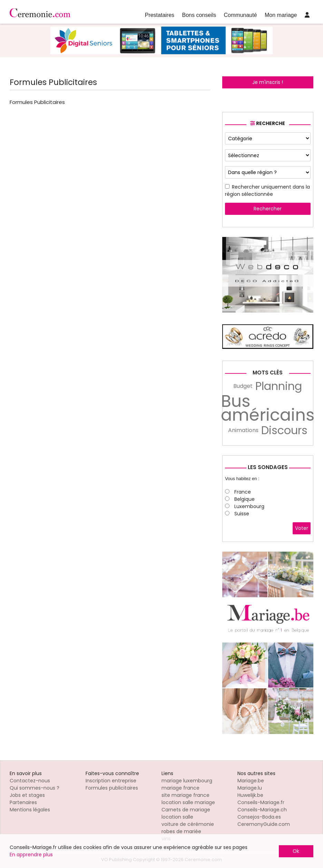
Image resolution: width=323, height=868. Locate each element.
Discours (284, 430)
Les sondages (268, 467)
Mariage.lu (250, 788)
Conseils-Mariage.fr (261, 802)
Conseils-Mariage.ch (262, 810)
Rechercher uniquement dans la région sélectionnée (267, 190)
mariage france (180, 788)
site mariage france (185, 795)
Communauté (241, 15)
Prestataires (160, 15)
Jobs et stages (27, 795)
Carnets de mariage (186, 810)
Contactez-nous (30, 781)
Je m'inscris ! (268, 82)
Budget (243, 386)
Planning (279, 386)
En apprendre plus (31, 855)
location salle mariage (188, 802)
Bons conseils (199, 15)
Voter (302, 528)
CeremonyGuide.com (264, 824)
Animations (243, 430)
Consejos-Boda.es (259, 817)
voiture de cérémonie (188, 824)
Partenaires (23, 802)
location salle (177, 817)
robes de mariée (181, 831)
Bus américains (268, 408)
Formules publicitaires (112, 788)
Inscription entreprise (111, 781)
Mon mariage (281, 15)
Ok (296, 851)
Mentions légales (30, 810)
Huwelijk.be (250, 795)
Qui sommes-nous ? (35, 788)
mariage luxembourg (187, 781)
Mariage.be (251, 781)
